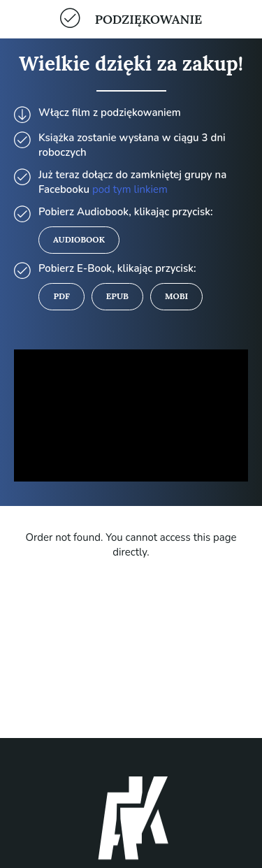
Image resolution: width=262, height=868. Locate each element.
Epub (117, 296)
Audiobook (79, 239)
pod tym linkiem (130, 189)
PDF (61, 296)
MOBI (176, 296)
